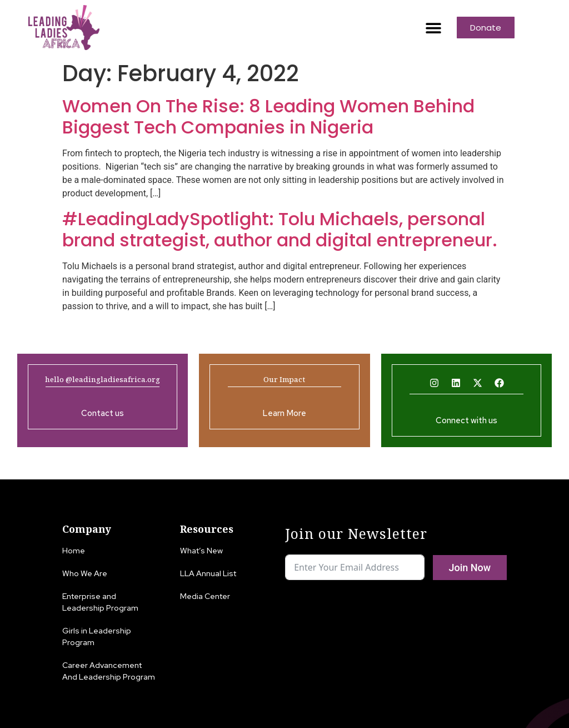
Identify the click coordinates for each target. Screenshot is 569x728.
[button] (433, 28)
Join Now (470, 568)
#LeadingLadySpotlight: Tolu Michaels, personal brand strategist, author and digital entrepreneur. (280, 229)
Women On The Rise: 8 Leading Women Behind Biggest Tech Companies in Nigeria (268, 117)
